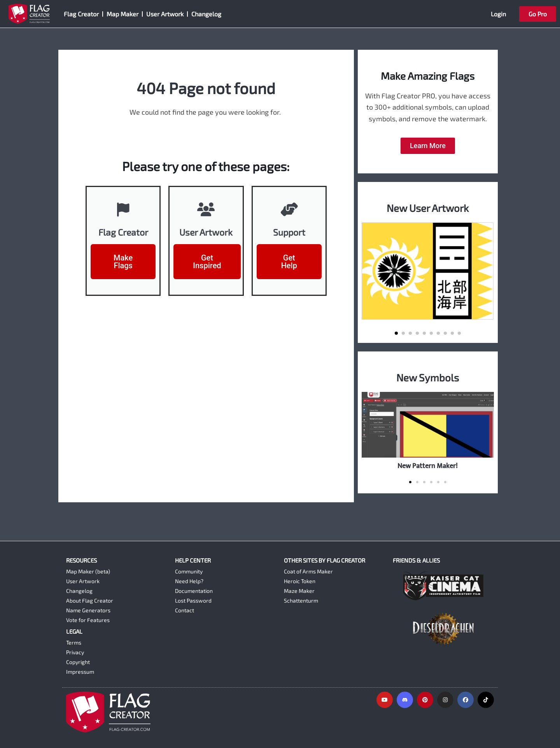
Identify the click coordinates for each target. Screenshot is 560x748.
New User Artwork (428, 208)
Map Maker (122, 14)
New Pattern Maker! (428, 466)
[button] (396, 333)
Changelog (206, 14)
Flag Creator (81, 14)
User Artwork (165, 14)
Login (498, 14)
